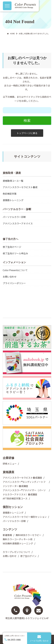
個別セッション (13, 507)
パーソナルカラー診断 (14, 217)
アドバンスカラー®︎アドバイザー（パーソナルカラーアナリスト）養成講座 (24, 492)
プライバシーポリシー (14, 283)
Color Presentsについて (15, 270)
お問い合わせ (10, 277)
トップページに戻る (27, 133)
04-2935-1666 (14, 640)
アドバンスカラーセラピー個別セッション (25, 517)
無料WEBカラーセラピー (29, 535)
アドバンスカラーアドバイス (18, 223)
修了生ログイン (28, 556)
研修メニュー (10, 464)
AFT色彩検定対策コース (15, 498)
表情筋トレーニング (13, 200)
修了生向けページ (12, 247)
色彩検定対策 (10, 194)
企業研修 (8, 458)
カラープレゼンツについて (16, 552)
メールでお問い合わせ (39, 638)
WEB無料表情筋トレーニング (18, 543)
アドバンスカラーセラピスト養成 (20, 187)
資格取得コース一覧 (13, 181)
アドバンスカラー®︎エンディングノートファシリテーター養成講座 (24, 484)
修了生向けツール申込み (15, 253)
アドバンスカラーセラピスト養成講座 (22, 478)
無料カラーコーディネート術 (18, 539)
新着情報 (7, 535)
